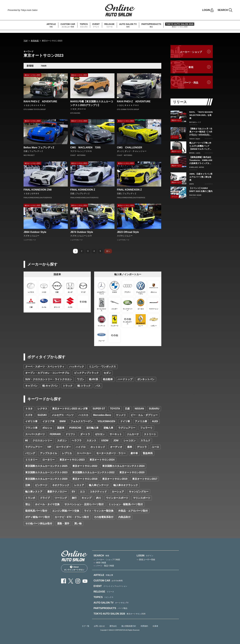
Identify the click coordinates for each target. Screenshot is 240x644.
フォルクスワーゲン (82, 421)
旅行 (74, 498)
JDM (116, 441)
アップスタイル (49, 453)
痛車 (130, 447)
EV (73, 492)
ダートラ (85, 434)
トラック (68, 386)
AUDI (155, 421)
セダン (107, 373)
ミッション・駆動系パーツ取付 (126, 504)
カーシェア (118, 492)
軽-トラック (84, 386)
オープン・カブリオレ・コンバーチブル (47, 373)
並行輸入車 (92, 428)
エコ (82, 492)
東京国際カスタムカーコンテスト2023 (46, 472)
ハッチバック (77, 367)
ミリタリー (31, 460)
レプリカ (67, 453)
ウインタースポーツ (117, 498)
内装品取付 (124, 517)
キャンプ (86, 498)
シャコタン (129, 441)
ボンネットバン (146, 379)
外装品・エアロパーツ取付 (133, 511)
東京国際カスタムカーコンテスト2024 (123, 466)
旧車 (28, 485)
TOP (26, 41)
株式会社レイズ (195, 122)
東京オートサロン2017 (145, 479)
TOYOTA (115, 409)
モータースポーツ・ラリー (111, 453)
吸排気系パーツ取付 (36, 511)
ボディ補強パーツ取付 (37, 517)
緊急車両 (148, 453)
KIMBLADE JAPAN (197, 167)
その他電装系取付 (104, 517)
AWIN (192, 184)
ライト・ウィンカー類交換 (99, 511)
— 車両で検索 (100, 563)
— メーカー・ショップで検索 (107, 560)
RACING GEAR (195, 195)
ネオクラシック (61, 485)
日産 (127, 409)
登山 (28, 504)
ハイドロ (81, 447)
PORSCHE (75, 428)
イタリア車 (49, 421)
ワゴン (81, 379)
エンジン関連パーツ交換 (66, 511)
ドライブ (45, 498)
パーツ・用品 (191, 83)
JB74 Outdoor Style (82, 232)
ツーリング (61, 498)
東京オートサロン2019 (115, 479)
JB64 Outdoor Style (35, 232)
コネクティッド (98, 492)
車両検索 (35, 41)
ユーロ (155, 447)
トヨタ (29, 409)
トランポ (30, 498)
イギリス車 (31, 421)
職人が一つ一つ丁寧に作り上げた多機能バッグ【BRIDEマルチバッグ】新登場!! (200, 146)
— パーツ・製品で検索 (104, 566)
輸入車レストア (34, 492)
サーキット (116, 434)
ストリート (150, 434)
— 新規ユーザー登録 (146, 560)
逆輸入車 (108, 428)
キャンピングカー (139, 492)
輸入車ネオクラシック (126, 485)
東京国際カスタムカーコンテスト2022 (94, 472)
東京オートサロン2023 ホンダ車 (70, 409)
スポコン (62, 441)
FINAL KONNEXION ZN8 (38, 190)
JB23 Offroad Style (128, 232)
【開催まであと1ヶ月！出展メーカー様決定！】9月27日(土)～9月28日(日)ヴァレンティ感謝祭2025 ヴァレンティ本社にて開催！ (201, 132)
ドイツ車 (125, 421)
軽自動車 (108, 379)
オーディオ (116, 447)
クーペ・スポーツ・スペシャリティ (45, 367)
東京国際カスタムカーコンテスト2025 (46, 466)
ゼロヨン (100, 434)
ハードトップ (125, 379)
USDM (105, 441)
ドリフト (70, 434)
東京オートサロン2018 (85, 479)
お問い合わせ (99, 626)
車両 (191, 67)
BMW (63, 421)
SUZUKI (42, 415)
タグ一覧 (86, 626)
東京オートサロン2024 (102, 460)
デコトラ (142, 447)
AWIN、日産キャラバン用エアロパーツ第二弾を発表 (201, 177)
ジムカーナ (133, 434)
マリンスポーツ (142, 498)
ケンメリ (121, 415)
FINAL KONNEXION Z (83, 190)
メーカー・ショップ (191, 52)
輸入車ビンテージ (99, 485)
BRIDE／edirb (195, 153)
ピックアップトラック (86, 373)
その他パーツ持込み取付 (39, 523)
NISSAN (139, 409)
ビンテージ (41, 485)
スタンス (91, 441)
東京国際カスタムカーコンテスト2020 (46, 479)
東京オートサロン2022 (85, 466)
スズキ (29, 415)
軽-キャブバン (50, 386)
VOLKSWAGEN (106, 421)
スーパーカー (84, 453)
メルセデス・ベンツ (63, 415)
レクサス (42, 409)
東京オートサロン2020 (132, 472)
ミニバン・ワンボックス (102, 367)
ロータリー (49, 460)
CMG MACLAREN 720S (85, 148)
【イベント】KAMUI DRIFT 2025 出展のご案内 (201, 190)
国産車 (61, 428)
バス (98, 386)
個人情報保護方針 (129, 626)
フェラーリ (146, 428)
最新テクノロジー (57, 492)
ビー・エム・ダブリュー (144, 415)
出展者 (155, 626)
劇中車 (134, 453)
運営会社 (113, 626)
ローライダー (64, 447)
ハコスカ (83, 415)
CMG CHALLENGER (131, 148)
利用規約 (144, 626)
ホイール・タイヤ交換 (47, 504)
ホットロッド (98, 447)
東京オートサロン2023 (72, 460)
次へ (108, 251)
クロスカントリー (42, 441)
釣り (99, 498)
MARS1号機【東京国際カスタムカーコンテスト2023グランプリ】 (92, 103)
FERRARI (55, 434)
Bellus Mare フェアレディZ (39, 148)
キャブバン (31, 386)
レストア (79, 485)
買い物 (78, 523)
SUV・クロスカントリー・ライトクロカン (49, 379)
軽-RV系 (94, 379)
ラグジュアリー (127, 428)
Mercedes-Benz (102, 415)
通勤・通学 (63, 523)
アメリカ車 (141, 421)
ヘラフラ (77, 441)
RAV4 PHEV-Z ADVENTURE (40, 101)
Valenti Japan (195, 139)
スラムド (145, 441)
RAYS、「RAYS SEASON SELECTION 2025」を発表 (201, 115)
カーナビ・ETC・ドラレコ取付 (72, 517)
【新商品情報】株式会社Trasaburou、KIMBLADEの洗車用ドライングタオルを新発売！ (201, 160)
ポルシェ (47, 428)
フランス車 (31, 428)
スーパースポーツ (35, 434)
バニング (30, 453)
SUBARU (154, 409)
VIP (49, 447)
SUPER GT (99, 409)
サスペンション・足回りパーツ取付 (84, 504)
